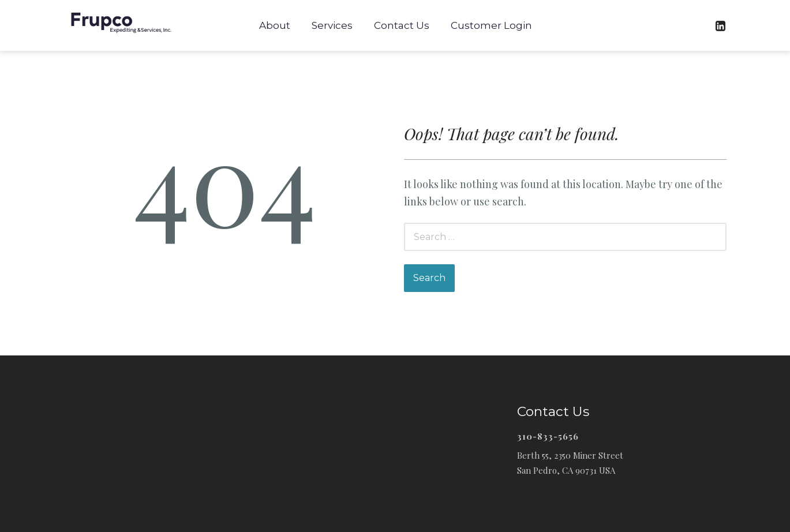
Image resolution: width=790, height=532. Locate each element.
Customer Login (491, 25)
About (275, 25)
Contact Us (402, 25)
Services (332, 25)
